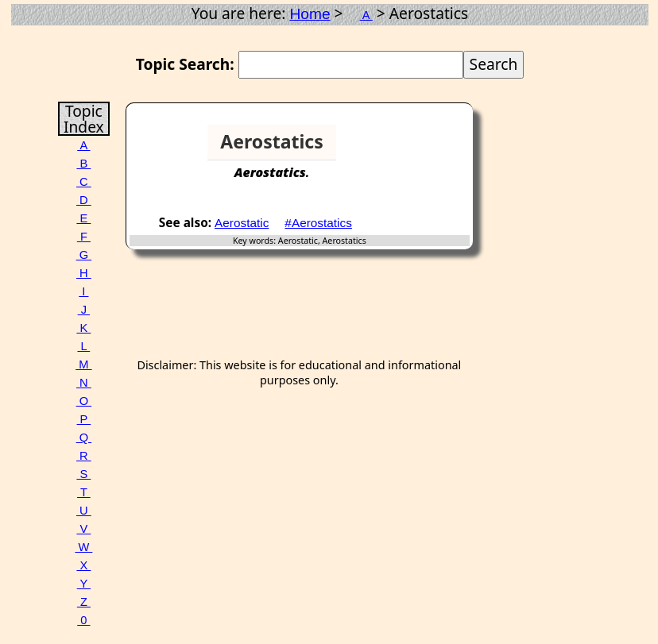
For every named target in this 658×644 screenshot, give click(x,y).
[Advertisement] (412, 148)
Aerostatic (242, 223)
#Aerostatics (318, 223)
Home (310, 14)
